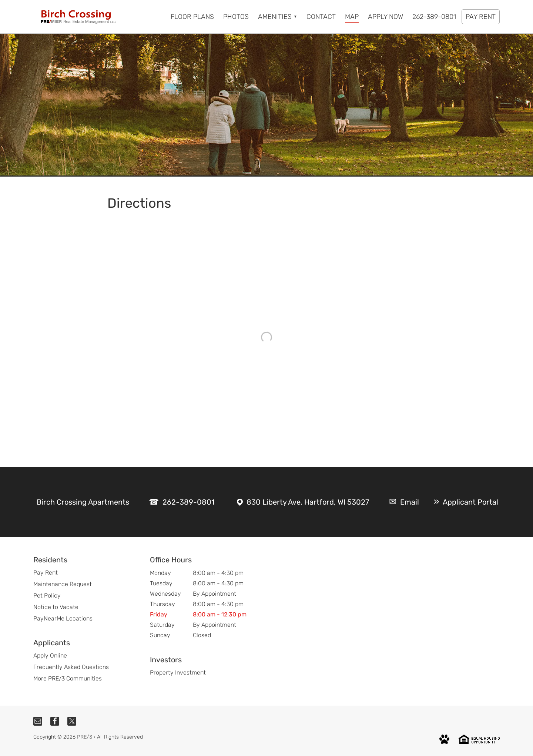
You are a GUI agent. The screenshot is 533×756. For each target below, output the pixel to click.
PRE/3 (85, 737)
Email (410, 502)
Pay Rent (46, 573)
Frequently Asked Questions (71, 667)
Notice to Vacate (56, 607)
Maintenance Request (63, 584)
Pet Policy (47, 596)
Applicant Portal (470, 502)
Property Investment (178, 673)
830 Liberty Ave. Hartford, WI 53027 (308, 502)
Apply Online (50, 655)
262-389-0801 (189, 502)
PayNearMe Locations (63, 618)
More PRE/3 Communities (68, 678)
